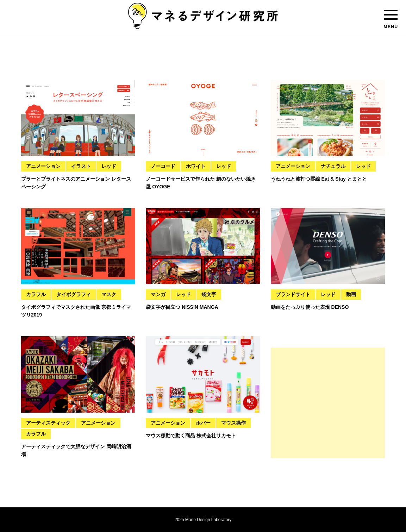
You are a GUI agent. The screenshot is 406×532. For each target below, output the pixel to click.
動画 (351, 294)
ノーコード (163, 166)
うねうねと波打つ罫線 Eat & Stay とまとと (319, 179)
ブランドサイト (293, 294)
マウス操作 (233, 423)
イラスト (81, 166)
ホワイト (196, 166)
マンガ (158, 294)
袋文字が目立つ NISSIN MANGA (182, 307)
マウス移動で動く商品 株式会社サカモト (191, 436)
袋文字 (209, 294)
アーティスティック (48, 423)
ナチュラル (333, 166)
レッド (109, 166)
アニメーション (43, 166)
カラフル (36, 294)
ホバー (203, 423)
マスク (109, 294)
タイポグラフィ (74, 294)
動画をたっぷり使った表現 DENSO (310, 307)
